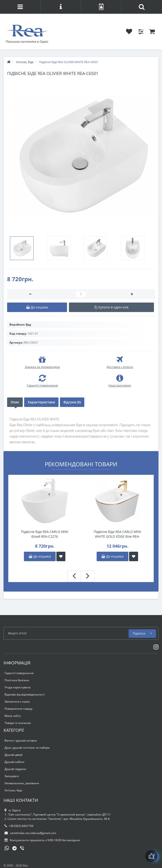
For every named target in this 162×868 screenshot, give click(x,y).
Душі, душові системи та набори (27, 748)
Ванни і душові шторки (21, 740)
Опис (15, 402)
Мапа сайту (13, 716)
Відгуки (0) (72, 402)
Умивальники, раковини (22, 783)
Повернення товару (18, 709)
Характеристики (41, 402)
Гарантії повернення (19, 673)
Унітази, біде (13, 790)
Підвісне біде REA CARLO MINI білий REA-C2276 (45, 534)
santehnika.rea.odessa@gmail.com (30, 833)
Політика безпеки (17, 680)
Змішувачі (12, 776)
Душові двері (13, 755)
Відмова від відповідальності (25, 694)
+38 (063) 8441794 (19, 826)
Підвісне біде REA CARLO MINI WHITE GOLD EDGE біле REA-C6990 (117, 534)
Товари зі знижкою (18, 723)
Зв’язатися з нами (17, 702)
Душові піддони (15, 769)
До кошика (40, 556)
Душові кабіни (14, 762)
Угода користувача (18, 687)
